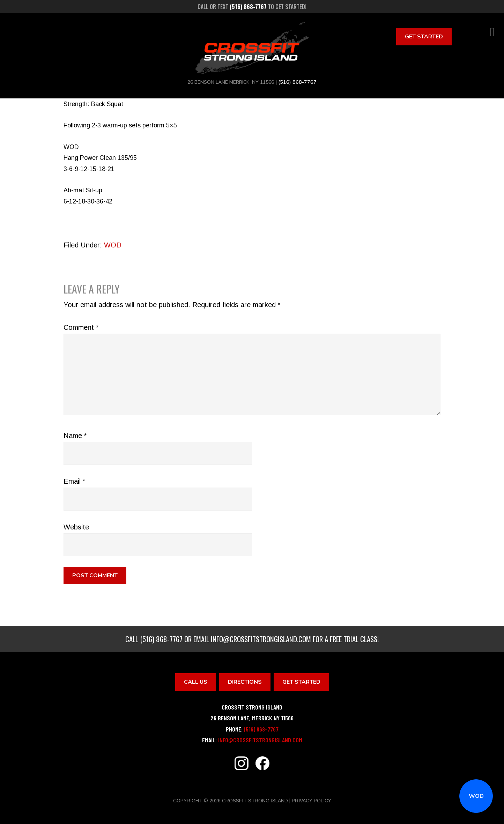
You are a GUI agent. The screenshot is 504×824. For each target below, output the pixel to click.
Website (76, 527)
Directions (245, 682)
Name (75, 436)
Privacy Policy (312, 801)
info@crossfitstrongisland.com (261, 639)
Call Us (196, 682)
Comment (81, 327)
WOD (476, 796)
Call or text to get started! (252, 7)
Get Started (424, 37)
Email (74, 481)
